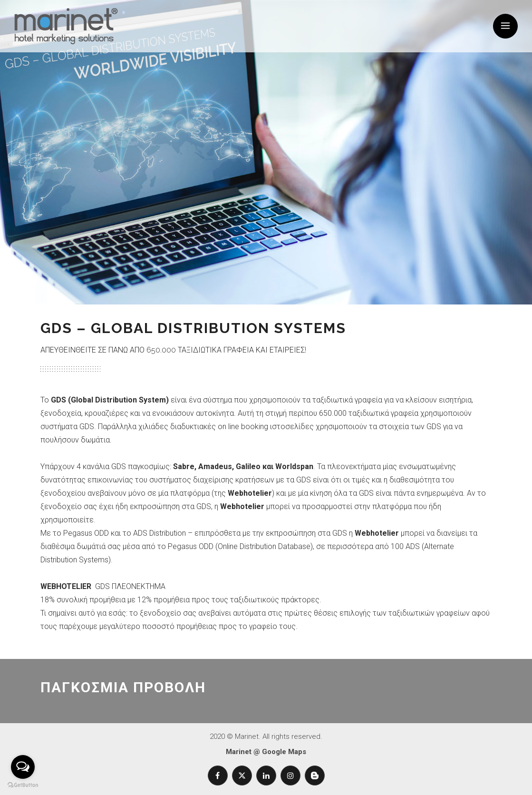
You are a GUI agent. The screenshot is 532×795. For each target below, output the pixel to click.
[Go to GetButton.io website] (23, 785)
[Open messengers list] (23, 767)
